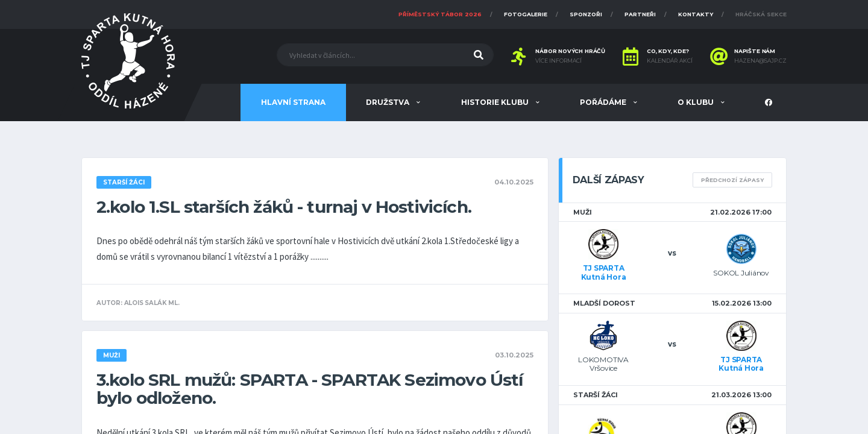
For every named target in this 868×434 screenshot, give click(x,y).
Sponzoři (586, 14)
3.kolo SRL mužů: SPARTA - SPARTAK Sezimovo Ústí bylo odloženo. (310, 389)
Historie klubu (496, 102)
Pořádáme (604, 102)
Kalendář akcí (670, 61)
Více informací (558, 61)
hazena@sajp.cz (760, 61)
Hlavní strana (293, 102)
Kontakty (696, 14)
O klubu (697, 102)
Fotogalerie (526, 14)
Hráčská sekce (761, 14)
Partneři (640, 14)
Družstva (388, 102)
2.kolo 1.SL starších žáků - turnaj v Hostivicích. (284, 207)
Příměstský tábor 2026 (440, 14)
